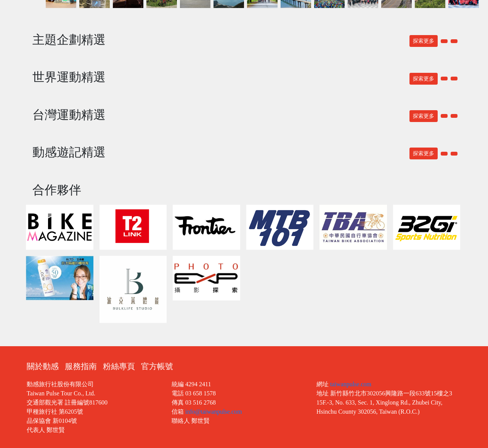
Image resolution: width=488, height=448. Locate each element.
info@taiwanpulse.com (213, 412)
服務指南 (81, 366)
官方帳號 (157, 366)
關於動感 (43, 366)
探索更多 (424, 41)
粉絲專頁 (119, 366)
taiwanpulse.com (351, 384)
